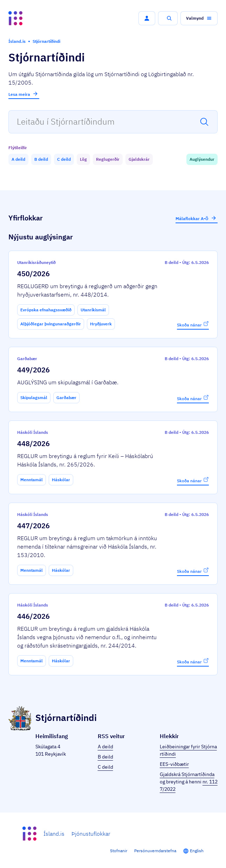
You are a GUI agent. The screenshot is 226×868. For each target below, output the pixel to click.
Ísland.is (54, 834)
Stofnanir (119, 851)
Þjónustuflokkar (91, 834)
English (197, 851)
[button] (147, 18)
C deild (105, 767)
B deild (105, 757)
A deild (105, 747)
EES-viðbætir (174, 764)
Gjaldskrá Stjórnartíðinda (187, 774)
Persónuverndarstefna (155, 851)
